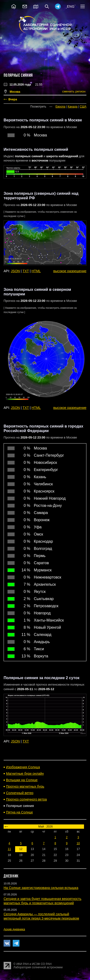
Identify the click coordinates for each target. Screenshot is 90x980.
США (83, 107)
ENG (71, 6)
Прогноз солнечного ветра (26, 799)
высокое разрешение (70, 271)
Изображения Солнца (23, 767)
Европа (60, 107)
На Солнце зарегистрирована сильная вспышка (41, 888)
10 (78, 843)
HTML (36, 271)
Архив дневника (14, 929)
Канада (73, 107)
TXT (26, 271)
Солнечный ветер (20, 793)
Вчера (13, 99)
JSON (15, 271)
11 (9, 849)
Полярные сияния (18, 75)
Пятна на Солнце (19, 812)
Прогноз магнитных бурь (25, 786)
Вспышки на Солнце (22, 780)
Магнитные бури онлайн (25, 774)
